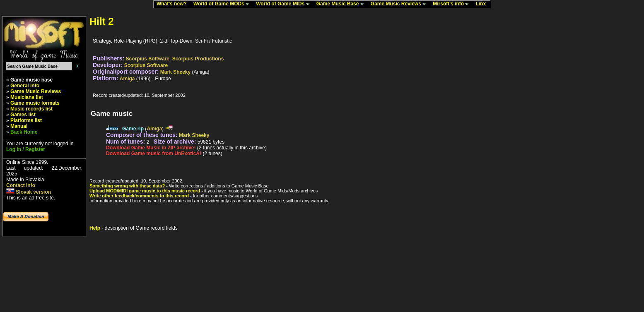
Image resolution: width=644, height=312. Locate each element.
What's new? (174, 4)
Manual (19, 126)
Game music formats (35, 103)
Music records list (31, 109)
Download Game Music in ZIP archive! (151, 148)
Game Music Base (342, 4)
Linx (482, 4)
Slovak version (29, 192)
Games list (23, 115)
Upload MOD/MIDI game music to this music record (145, 191)
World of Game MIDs (285, 4)
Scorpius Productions (198, 59)
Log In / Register (26, 149)
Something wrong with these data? (127, 186)
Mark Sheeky (175, 72)
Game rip (133, 129)
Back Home (24, 132)
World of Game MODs (223, 4)
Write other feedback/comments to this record (139, 196)
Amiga (127, 79)
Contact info (21, 185)
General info (25, 86)
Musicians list (27, 97)
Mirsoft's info (453, 4)
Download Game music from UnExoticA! (154, 154)
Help (95, 228)
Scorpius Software (148, 59)
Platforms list (26, 120)
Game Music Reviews (400, 4)
